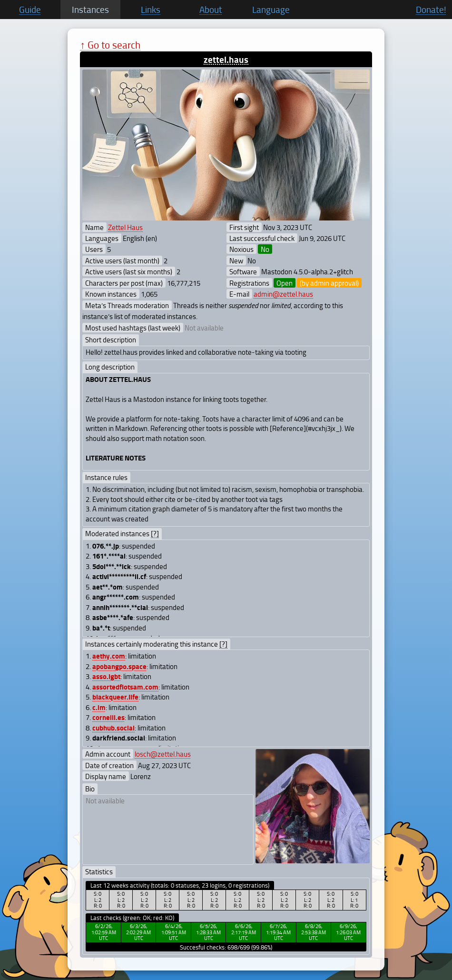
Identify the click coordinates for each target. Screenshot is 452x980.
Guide (30, 10)
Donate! (431, 10)
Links (151, 10)
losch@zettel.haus (163, 754)
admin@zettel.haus (283, 294)
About (211, 10)
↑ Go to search (110, 45)
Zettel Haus (125, 227)
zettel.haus (226, 59)
